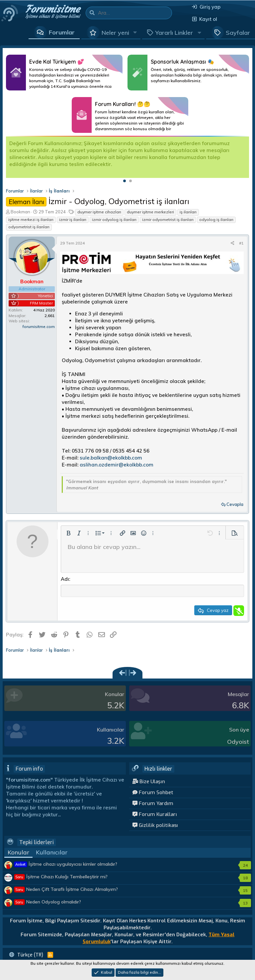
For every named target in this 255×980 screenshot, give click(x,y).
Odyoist (238, 743)
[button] (135, 32)
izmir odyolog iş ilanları (114, 219)
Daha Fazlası (64, 73)
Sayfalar (238, 33)
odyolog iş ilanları (216, 219)
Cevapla (235, 504)
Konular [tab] (18, 853)
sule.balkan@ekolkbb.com (111, 458)
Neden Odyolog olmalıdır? (48, 902)
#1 (241, 243)
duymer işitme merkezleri (150, 212)
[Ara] (135, 13)
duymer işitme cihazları (99, 212)
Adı (65, 579)
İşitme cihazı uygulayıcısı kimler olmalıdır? (66, 865)
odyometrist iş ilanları (29, 227)
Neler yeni (115, 33)
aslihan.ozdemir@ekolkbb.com (117, 465)
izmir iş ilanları (73, 219)
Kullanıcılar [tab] (52, 853)
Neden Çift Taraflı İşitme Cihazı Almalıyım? (66, 890)
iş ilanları (188, 212)
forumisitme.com (39, 327)
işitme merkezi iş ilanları (31, 219)
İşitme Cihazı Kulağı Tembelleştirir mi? (61, 877)
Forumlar (62, 32)
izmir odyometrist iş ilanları (168, 219)
